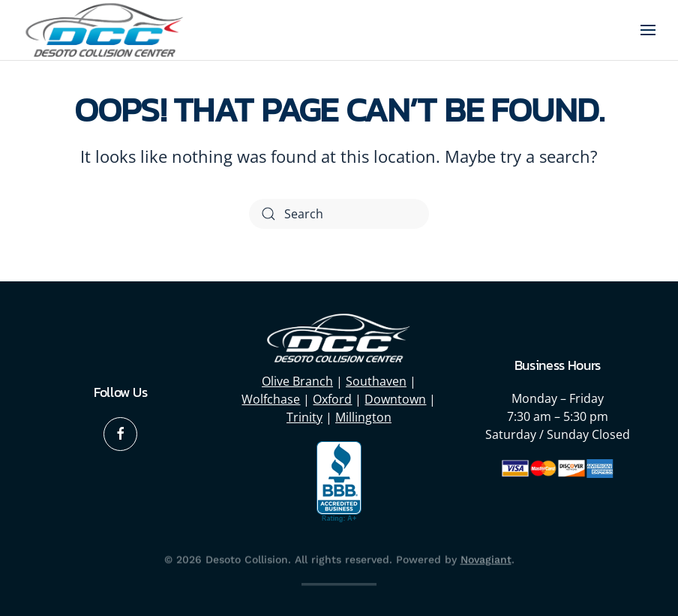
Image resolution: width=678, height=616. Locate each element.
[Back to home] (105, 30)
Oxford (332, 399)
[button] (648, 30)
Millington (363, 417)
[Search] (339, 214)
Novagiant (486, 558)
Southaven (376, 381)
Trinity (304, 417)
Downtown (395, 399)
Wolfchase (271, 399)
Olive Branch (297, 381)
